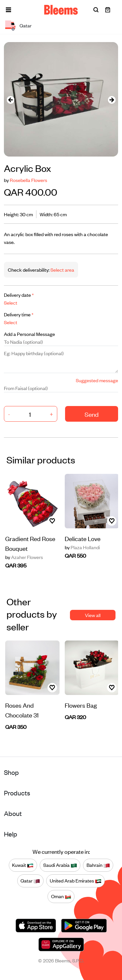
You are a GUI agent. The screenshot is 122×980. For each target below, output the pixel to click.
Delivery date (19, 295)
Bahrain (98, 865)
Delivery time (19, 314)
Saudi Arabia (60, 865)
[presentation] (10, 99)
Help (11, 834)
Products (17, 793)
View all (93, 615)
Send (92, 414)
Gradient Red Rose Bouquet (30, 543)
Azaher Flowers (24, 557)
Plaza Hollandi (82, 547)
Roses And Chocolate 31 (22, 710)
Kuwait (23, 865)
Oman (61, 897)
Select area (62, 270)
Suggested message (97, 380)
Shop (11, 772)
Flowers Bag (81, 705)
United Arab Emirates (76, 881)
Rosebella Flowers (28, 180)
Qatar (30, 881)
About (13, 813)
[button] (8, 10)
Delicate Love (83, 538)
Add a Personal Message (29, 334)
